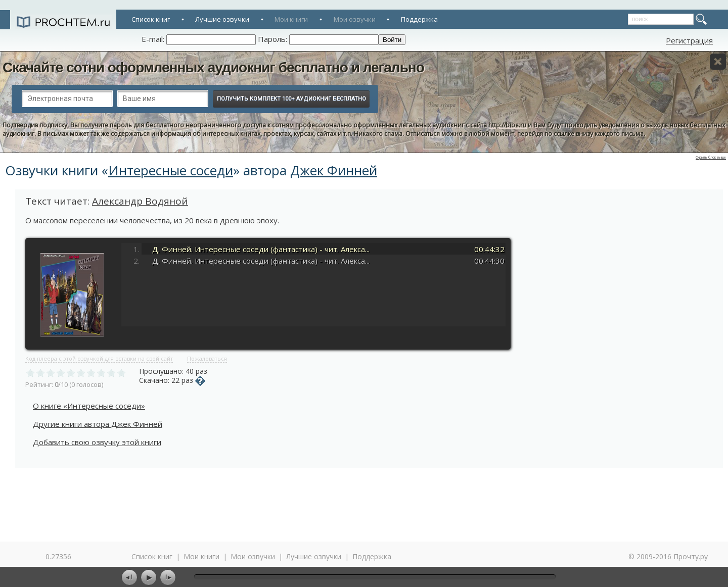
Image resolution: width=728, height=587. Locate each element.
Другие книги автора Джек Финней (98, 424)
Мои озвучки (355, 19)
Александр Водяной (140, 201)
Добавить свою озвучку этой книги (97, 442)
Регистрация (689, 40)
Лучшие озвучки (222, 19)
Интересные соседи (171, 170)
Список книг (151, 19)
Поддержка (419, 19)
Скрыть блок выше (711, 157)
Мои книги (291, 19)
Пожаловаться (207, 358)
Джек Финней (334, 170)
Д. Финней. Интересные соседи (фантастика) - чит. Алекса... (261, 249)
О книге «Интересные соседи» (89, 406)
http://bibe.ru (507, 125)
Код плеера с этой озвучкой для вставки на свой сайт (99, 358)
